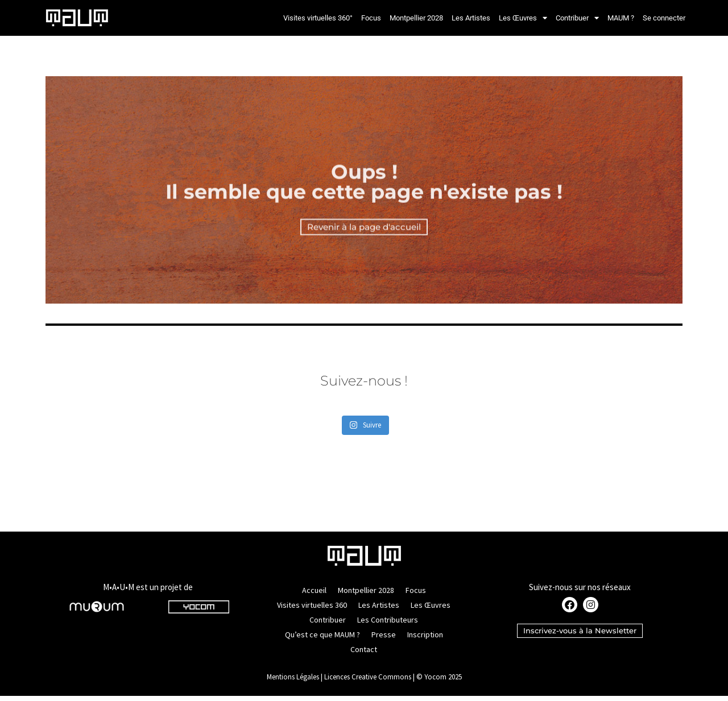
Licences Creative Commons (368, 682)
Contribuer (577, 18)
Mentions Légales (293, 682)
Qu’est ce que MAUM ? (322, 640)
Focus (371, 18)
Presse (384, 640)
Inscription (425, 640)
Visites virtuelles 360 (312, 610)
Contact (364, 654)
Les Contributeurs (388, 625)
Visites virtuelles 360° (318, 18)
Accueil (314, 595)
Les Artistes (471, 18)
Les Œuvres (523, 18)
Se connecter (664, 18)
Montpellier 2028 (416, 18)
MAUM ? (621, 18)
